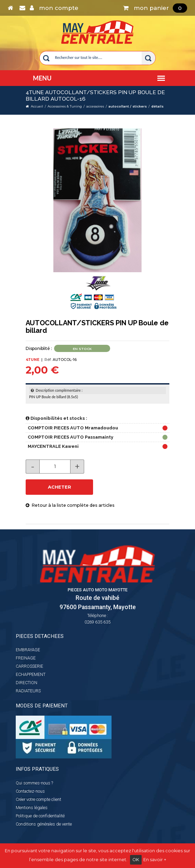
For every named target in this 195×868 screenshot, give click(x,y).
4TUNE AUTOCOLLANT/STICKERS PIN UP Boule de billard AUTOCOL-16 (95, 96)
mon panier (155, 8)
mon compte (54, 8)
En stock (82, 349)
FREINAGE (26, 658)
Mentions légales (32, 808)
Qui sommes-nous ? (34, 783)
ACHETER (60, 487)
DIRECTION (27, 683)
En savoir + (155, 860)
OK (136, 860)
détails (157, 106)
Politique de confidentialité (40, 816)
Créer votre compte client (38, 799)
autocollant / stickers (128, 106)
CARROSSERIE (29, 666)
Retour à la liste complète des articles (70, 505)
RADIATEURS (28, 691)
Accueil (37, 106)
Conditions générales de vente (44, 824)
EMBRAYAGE (28, 650)
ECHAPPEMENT (31, 674)
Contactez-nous (30, 791)
